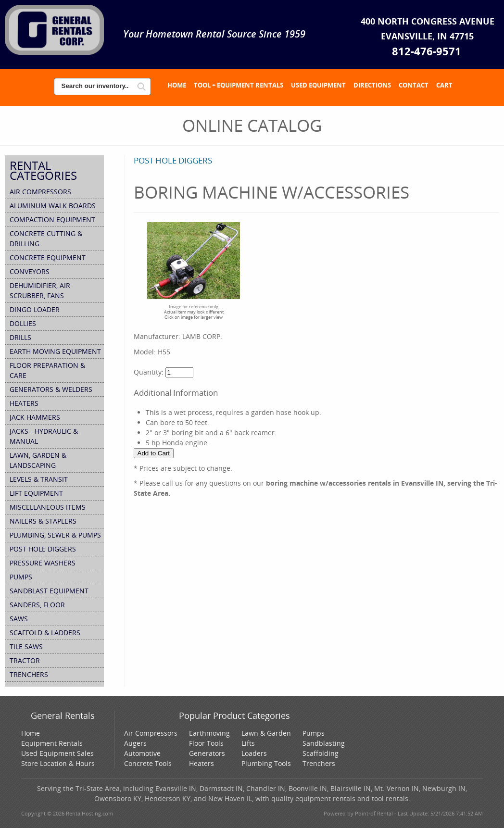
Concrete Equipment (48, 257)
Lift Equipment (36, 493)
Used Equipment (318, 85)
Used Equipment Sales (57, 753)
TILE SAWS (26, 646)
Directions (372, 85)
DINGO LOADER (35, 309)
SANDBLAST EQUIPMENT (49, 591)
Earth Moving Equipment (55, 351)
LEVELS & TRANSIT (39, 479)
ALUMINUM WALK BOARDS (53, 206)
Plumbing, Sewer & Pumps (55, 535)
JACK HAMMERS (35, 417)
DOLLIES (23, 323)
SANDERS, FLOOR (37, 605)
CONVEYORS (30, 271)
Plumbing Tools (266, 763)
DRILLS (20, 337)
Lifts (248, 743)
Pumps (314, 733)
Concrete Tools (148, 763)
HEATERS (24, 403)
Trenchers (319, 763)
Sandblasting (324, 743)
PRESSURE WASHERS (43, 563)
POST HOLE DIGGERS (43, 549)
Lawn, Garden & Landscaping (38, 460)
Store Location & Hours (58, 763)
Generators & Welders (51, 389)
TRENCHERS (29, 674)
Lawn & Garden (266, 733)
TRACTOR (25, 660)
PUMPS (21, 577)
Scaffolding (321, 753)
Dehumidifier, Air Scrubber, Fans (40, 290)
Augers (135, 743)
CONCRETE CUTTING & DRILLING (46, 238)
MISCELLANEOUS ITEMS (48, 507)
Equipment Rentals (52, 743)
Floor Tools (206, 743)
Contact (414, 85)
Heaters (202, 763)
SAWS (19, 619)
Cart (444, 85)
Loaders (254, 753)
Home (177, 85)
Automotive (142, 753)
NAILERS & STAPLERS (43, 521)
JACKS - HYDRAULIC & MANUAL (44, 436)
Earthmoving (209, 733)
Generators (207, 753)
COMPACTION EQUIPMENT (52, 220)
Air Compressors (40, 192)
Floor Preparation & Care (47, 370)
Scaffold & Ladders (45, 633)
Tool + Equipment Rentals (239, 85)
